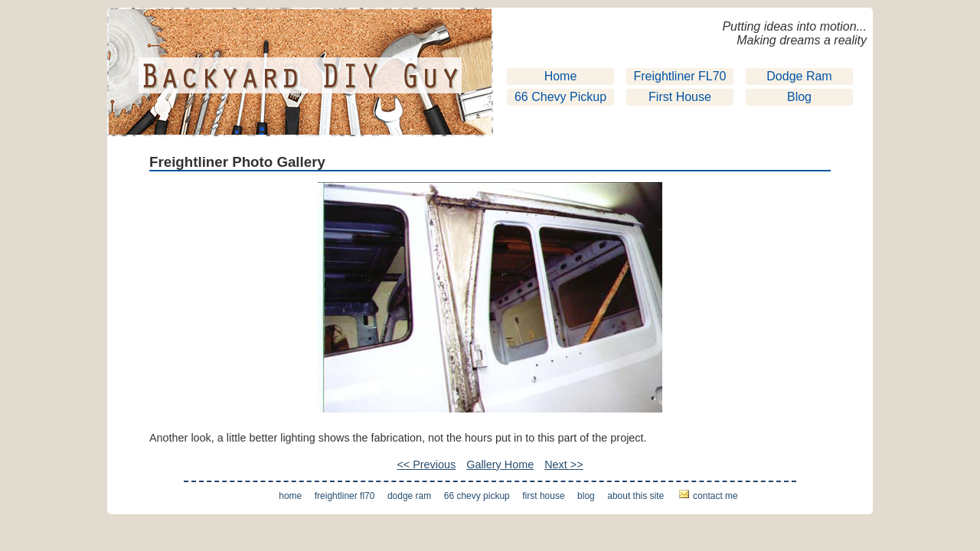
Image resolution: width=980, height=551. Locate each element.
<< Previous (426, 465)
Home (561, 76)
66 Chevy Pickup (560, 97)
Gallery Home (500, 465)
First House (680, 97)
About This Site (635, 496)
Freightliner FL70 (680, 76)
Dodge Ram (799, 76)
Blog (799, 97)
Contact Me (715, 496)
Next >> (563, 465)
